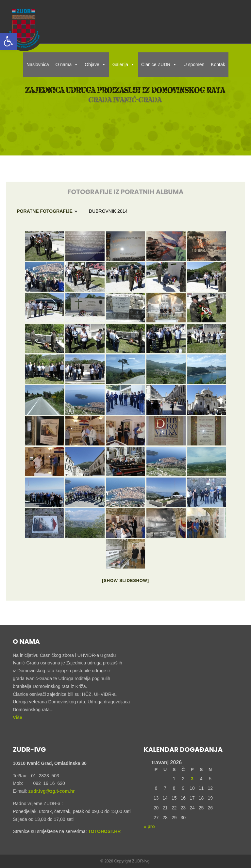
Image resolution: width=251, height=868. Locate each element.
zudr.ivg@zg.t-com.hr (51, 791)
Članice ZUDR (159, 64)
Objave (95, 64)
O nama (67, 64)
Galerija (124, 64)
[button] (8, 41)
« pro (149, 826)
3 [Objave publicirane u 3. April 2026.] (192, 779)
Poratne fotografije (45, 211)
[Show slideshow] (125, 580)
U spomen (194, 64)
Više (17, 717)
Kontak (218, 64)
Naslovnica (38, 64)
